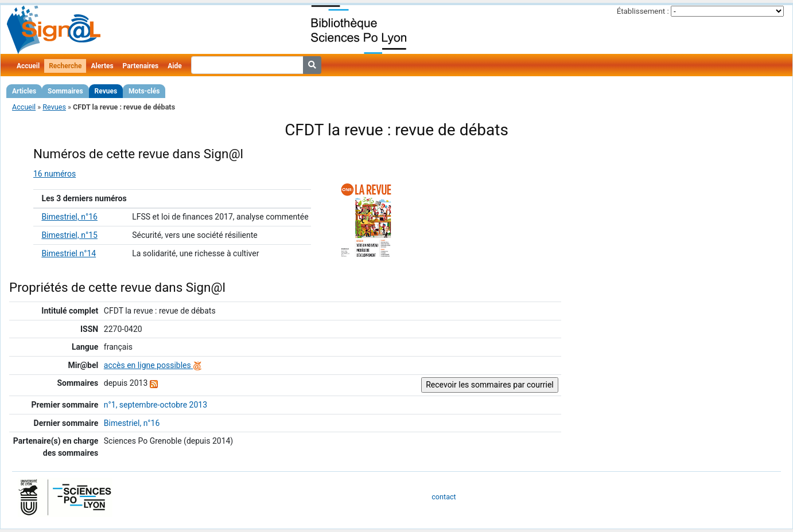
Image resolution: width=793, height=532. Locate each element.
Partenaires (141, 66)
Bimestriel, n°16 (69, 217)
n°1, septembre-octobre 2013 (156, 405)
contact (444, 497)
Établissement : (643, 11)
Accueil (28, 66)
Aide (174, 66)
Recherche (65, 66)
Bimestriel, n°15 (69, 235)
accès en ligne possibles (153, 365)
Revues (106, 91)
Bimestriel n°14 (69, 253)
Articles (24, 91)
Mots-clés (144, 91)
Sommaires (65, 91)
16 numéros (55, 174)
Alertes (102, 66)
